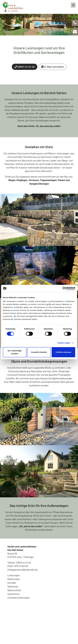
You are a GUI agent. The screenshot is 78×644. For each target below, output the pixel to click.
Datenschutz (14, 590)
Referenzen (14, 579)
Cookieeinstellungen (19, 598)
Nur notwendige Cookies (15, 352)
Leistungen (14, 575)
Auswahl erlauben (39, 352)
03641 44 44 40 (25, 67)
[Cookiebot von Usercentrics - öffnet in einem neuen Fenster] (64, 288)
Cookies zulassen (63, 352)
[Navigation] (73, 4)
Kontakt (12, 583)
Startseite (13, 586)
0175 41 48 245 (21, 566)
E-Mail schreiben (52, 67)
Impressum (14, 594)
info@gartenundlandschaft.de (23, 570)
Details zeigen (64, 343)
